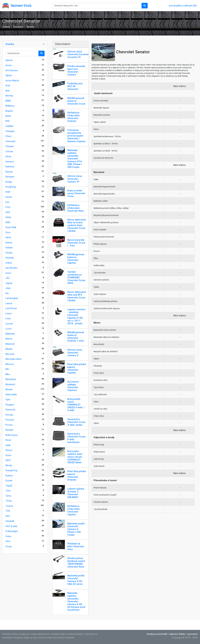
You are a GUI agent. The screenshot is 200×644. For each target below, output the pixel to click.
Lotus (9, 329)
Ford (8, 207)
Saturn (9, 450)
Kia (7, 293)
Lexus (9, 313)
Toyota (9, 506)
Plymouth (10, 410)
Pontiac (9, 415)
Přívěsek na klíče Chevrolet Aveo (76, 546)
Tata (8, 491)
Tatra (8, 496)
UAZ (8, 516)
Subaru (9, 475)
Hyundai (10, 258)
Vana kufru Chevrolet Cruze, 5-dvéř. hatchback (77, 438)
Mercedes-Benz (14, 359)
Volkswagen (12, 531)
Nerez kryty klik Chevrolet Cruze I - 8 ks (76, 243)
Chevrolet (18, 27)
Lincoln (9, 324)
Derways (10, 177)
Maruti (9, 339)
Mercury (10, 364)
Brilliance (10, 106)
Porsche (10, 420)
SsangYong (11, 470)
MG (7, 369)
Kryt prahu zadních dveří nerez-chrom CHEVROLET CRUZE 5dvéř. (75, 457)
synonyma (192, 634)
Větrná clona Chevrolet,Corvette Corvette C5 (78, 54)
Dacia (8, 156)
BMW (8, 101)
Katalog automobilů (157, 634)
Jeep (8, 288)
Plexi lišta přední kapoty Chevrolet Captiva (77, 368)
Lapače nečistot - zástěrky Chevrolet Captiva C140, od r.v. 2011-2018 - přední (76, 316)
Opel (8, 399)
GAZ (8, 212)
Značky (6, 27)
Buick (8, 116)
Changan (10, 131)
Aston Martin (12, 80)
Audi (8, 85)
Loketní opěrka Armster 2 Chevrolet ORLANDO (76, 493)
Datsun (9, 172)
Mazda (9, 349)
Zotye (9, 546)
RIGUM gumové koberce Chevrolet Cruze (76, 101)
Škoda (9, 465)
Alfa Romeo (12, 70)
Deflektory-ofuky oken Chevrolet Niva (75, 208)
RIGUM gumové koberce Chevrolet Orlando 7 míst (76, 336)
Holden (9, 248)
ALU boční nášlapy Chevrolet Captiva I (73, 386)
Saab (8, 445)
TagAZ (9, 486)
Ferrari (9, 197)
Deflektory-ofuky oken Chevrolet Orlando (74, 117)
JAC (8, 278)
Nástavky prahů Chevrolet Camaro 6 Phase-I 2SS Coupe (76, 529)
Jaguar (9, 283)
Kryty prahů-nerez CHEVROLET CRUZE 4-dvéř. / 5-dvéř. (76, 405)
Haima (9, 243)
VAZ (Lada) (11, 526)
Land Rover (11, 308)
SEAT (8, 460)
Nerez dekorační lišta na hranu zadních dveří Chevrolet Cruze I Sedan (77, 225)
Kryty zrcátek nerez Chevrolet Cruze (76, 193)
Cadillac (9, 126)
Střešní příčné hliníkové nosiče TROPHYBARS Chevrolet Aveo (76, 562)
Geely (8, 217)
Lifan (8, 318)
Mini (7, 374)
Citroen (9, 151)
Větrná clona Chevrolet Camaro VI (75, 179)
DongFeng (11, 187)
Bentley (9, 96)
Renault (9, 430)
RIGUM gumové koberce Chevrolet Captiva (76, 259)
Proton (9, 425)
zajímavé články (177, 634)
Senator (31, 27)
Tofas (9, 501)
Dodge (9, 182)
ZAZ (8, 541)
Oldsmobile (11, 394)
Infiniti (9, 263)
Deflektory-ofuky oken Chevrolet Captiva (74, 510)
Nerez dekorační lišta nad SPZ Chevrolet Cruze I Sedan (77, 296)
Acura (9, 65)
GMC (8, 222)
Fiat (7, 202)
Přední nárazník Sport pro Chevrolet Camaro (76, 70)
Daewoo (10, 162)
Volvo (8, 536)
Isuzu (8, 273)
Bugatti (9, 111)
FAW (8, 192)
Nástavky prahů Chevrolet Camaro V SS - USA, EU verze (76, 580)
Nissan (9, 389)
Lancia (9, 303)
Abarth (9, 60)
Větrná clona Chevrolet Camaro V (75, 353)
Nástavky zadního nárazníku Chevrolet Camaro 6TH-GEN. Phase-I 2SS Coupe (75, 159)
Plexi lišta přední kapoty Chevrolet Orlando (77, 475)
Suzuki (9, 480)
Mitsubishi (11, 379)
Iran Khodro (11, 268)
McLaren (10, 354)
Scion (8, 455)
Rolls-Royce (12, 435)
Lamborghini (12, 298)
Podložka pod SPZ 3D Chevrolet (75, 86)
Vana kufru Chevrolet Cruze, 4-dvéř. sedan (77, 422)
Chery (8, 136)
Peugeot (10, 405)
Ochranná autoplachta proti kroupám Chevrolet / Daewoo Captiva (76, 136)
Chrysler (10, 146)
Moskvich (10, 384)
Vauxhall (10, 521)
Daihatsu (10, 166)
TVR (8, 511)
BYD (8, 121)
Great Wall (11, 227)
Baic (8, 91)
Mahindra (10, 334)
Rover (8, 440)
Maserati (10, 344)
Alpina (9, 75)
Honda (9, 253)
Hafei (8, 237)
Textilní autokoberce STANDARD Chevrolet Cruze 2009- (76, 277)
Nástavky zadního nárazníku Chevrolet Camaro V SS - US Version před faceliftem (76, 601)
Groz (8, 232)
